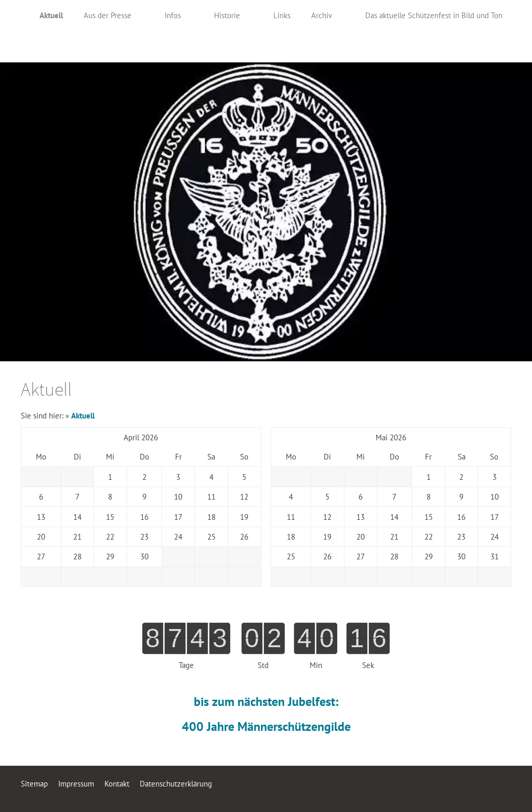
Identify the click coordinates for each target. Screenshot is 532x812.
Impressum (76, 784)
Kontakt (117, 784)
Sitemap (34, 784)
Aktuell (83, 416)
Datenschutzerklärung (176, 784)
